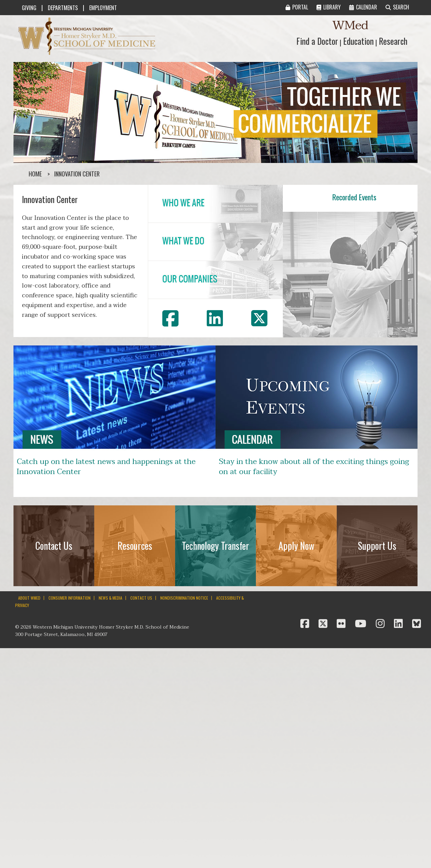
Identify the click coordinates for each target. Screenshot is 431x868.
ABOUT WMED (29, 598)
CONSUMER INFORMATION (70, 598)
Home (35, 174)
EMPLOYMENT (103, 8)
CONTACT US (141, 598)
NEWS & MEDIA (110, 598)
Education (358, 41)
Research (393, 41)
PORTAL (297, 7)
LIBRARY (329, 7)
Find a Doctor (317, 41)
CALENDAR (363, 7)
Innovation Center (77, 174)
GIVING (29, 8)
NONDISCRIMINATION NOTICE (184, 598)
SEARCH (397, 7)
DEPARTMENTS (63, 8)
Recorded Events (354, 197)
